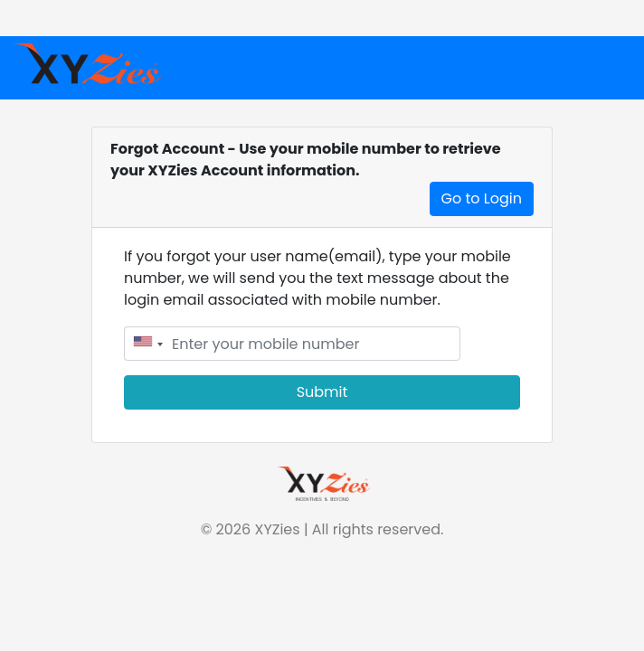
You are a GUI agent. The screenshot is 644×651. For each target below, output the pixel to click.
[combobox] (147, 344)
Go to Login (482, 198)
